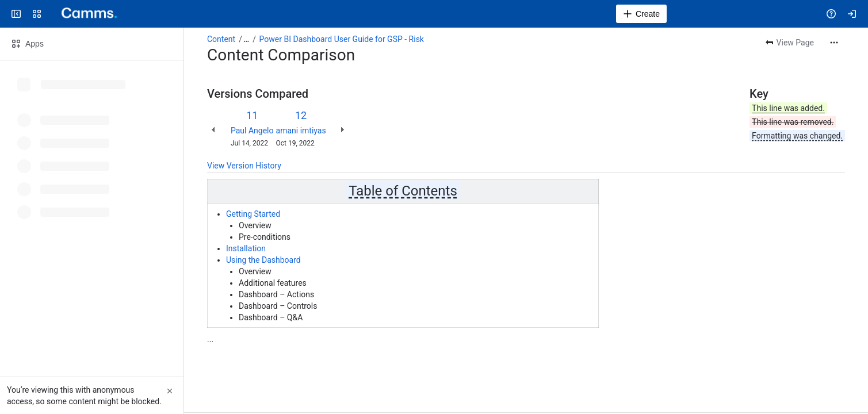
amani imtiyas (301, 131)
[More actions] (834, 43)
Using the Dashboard (263, 260)
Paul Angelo (252, 131)
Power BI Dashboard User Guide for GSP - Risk (342, 39)
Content (221, 39)
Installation (246, 248)
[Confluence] (85, 14)
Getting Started (253, 214)
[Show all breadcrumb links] (246, 39)
